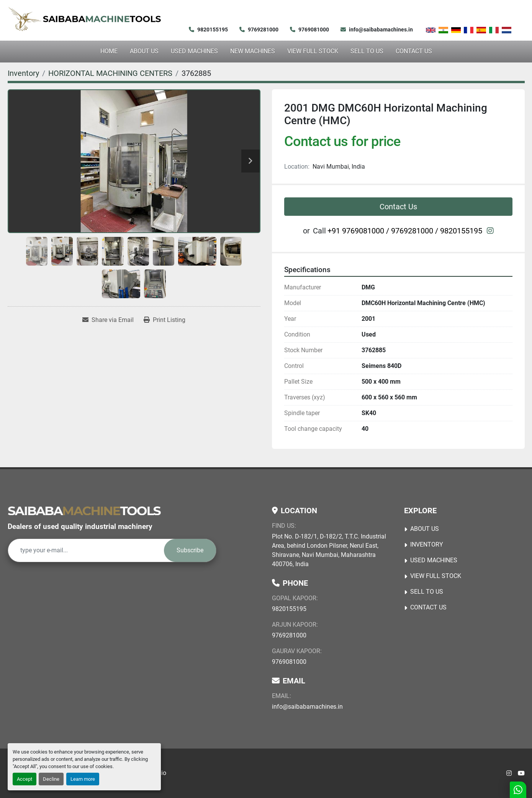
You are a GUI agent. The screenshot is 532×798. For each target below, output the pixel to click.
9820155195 (213, 30)
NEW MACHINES (253, 51)
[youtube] (521, 773)
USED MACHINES (194, 51)
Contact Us (414, 51)
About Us (144, 51)
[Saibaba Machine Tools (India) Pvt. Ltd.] (84, 511)
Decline (51, 779)
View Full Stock (313, 51)
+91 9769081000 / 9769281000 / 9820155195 (405, 231)
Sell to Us (367, 51)
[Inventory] (23, 73)
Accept (25, 779)
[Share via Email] (108, 320)
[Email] (86, 550)
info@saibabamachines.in (381, 30)
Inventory (427, 544)
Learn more (83, 779)
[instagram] (490, 231)
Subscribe (190, 550)
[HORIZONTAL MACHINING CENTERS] (110, 73)
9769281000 (263, 30)
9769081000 (314, 30)
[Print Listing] (165, 320)
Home (109, 51)
